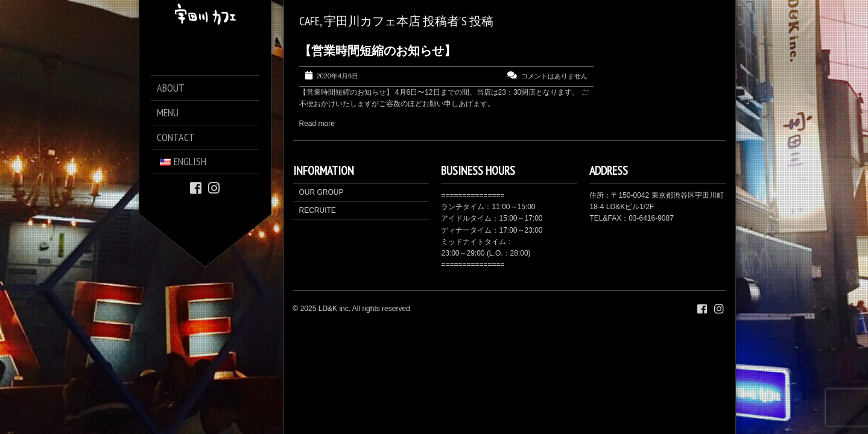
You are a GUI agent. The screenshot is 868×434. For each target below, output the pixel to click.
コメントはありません (554, 76)
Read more (317, 124)
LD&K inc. (334, 309)
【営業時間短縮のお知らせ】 (378, 51)
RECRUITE (318, 210)
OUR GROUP (322, 192)
